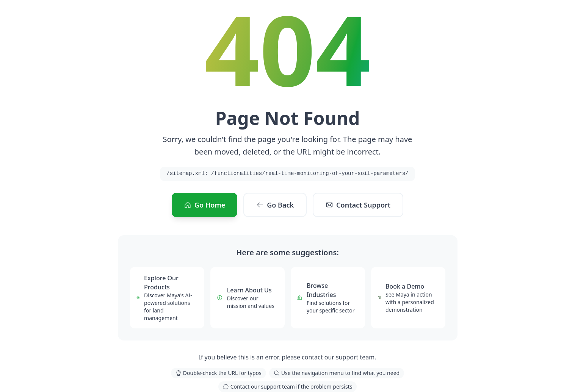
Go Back (275, 205)
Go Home (204, 205)
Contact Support (358, 205)
